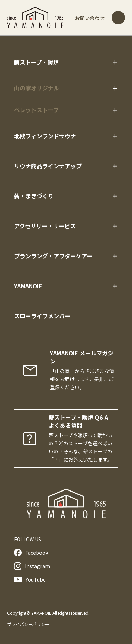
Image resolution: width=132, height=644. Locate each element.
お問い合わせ (90, 18)
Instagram (32, 566)
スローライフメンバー (42, 316)
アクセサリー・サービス (45, 226)
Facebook (31, 553)
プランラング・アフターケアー (53, 256)
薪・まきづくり (34, 196)
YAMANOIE (28, 286)
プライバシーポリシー (28, 624)
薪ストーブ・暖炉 (36, 62)
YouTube (30, 579)
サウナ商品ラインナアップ (48, 166)
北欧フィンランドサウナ (45, 136)
